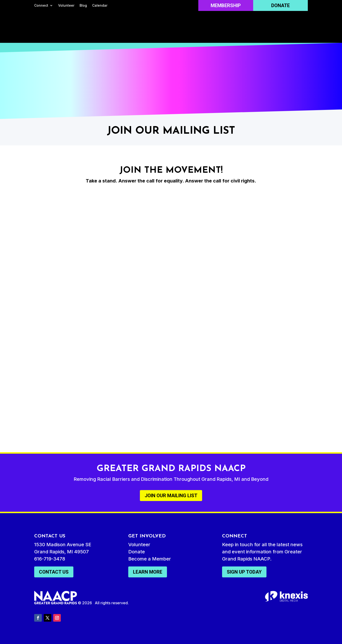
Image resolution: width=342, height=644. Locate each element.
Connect (41, 6)
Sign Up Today (244, 572)
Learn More (148, 572)
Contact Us (54, 572)
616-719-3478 (50, 559)
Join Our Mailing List (171, 496)
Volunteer (66, 6)
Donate (280, 5)
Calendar (100, 6)
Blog (83, 6)
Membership (226, 5)
